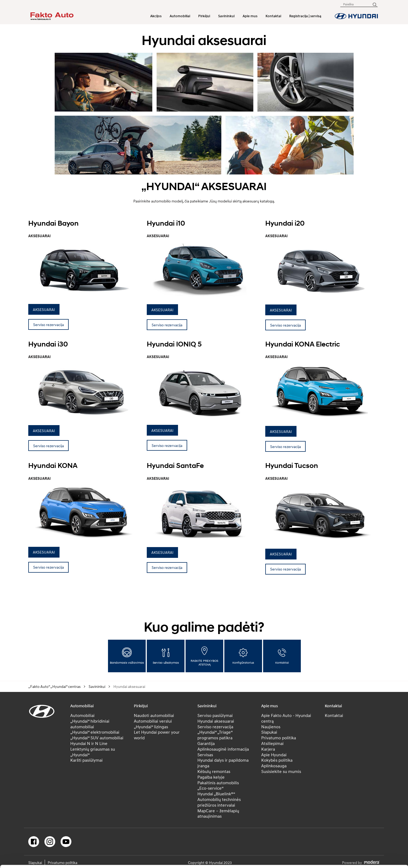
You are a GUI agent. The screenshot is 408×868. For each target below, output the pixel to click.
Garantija (206, 743)
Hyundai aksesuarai (216, 721)
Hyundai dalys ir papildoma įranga (223, 763)
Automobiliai (180, 16)
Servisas (205, 755)
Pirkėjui (204, 16)
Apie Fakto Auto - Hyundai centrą (286, 718)
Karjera (268, 749)
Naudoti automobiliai (154, 715)
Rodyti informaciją (266, 854)
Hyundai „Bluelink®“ (216, 794)
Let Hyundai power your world (157, 735)
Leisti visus (363, 820)
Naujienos (271, 727)
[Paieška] (374, 4)
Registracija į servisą (305, 16)
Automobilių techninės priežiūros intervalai (219, 802)
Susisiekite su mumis (281, 771)
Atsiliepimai (272, 743)
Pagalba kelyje (211, 777)
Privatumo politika (279, 738)
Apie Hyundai (274, 755)
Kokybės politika (277, 760)
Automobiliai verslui (153, 721)
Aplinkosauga (274, 766)
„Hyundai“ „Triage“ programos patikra (215, 735)
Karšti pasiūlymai (86, 760)
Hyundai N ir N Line (89, 743)
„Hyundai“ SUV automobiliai (97, 738)
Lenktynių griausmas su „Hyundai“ (93, 752)
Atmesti (363, 854)
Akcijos (156, 16)
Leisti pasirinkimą (363, 837)
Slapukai (269, 732)
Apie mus (250, 16)
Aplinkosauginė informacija (223, 749)
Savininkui (226, 16)
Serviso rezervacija (48, 325)
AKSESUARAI (44, 309)
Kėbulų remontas (214, 771)
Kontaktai (273, 16)
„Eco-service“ (210, 788)
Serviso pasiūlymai (215, 715)
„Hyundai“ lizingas (151, 727)
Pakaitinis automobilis (218, 783)
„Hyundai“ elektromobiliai (95, 732)
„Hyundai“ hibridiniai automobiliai (90, 724)
